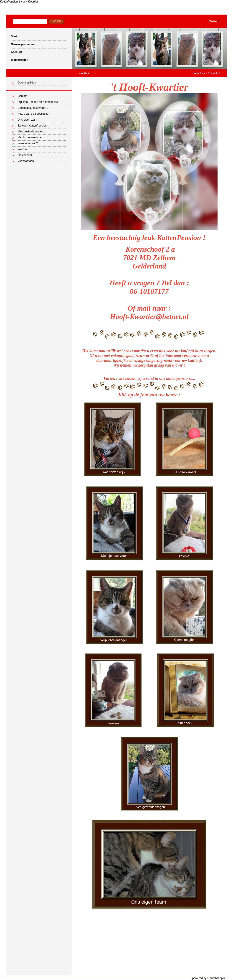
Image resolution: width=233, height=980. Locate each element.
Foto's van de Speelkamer (34, 114)
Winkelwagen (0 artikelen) (207, 73)
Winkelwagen (20, 60)
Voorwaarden (26, 161)
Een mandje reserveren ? (33, 108)
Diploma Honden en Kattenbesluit (38, 102)
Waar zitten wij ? (28, 143)
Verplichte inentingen (30, 137)
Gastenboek (25, 155)
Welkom (214, 21)
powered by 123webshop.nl (209, 978)
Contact (22, 96)
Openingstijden (27, 83)
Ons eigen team (27, 120)
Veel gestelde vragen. (31, 132)
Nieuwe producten (23, 44)
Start (14, 36)
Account (16, 52)
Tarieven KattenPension (32, 126)
